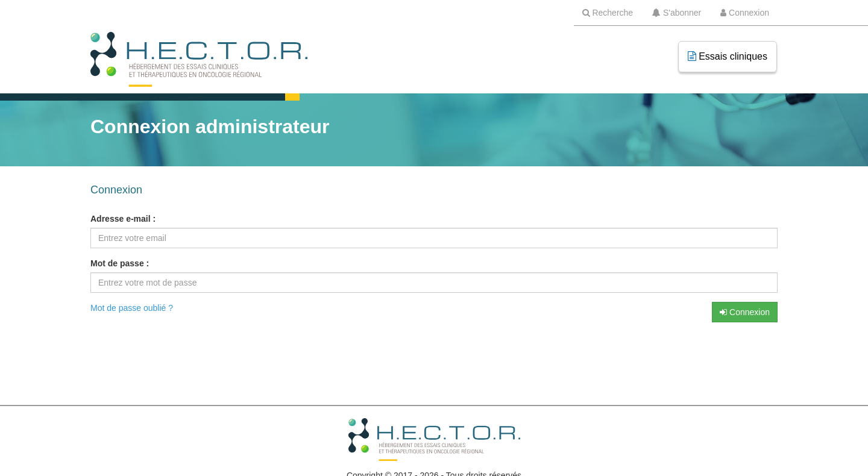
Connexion (745, 312)
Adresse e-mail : (123, 219)
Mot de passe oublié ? (132, 308)
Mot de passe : (120, 263)
